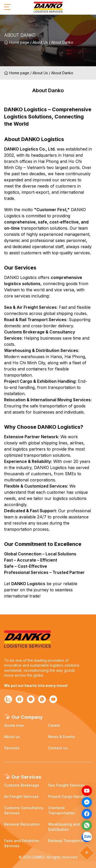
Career (54, 725)
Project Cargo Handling (69, 796)
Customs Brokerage (22, 785)
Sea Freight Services (67, 785)
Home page (17, 42)
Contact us (58, 748)
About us (12, 737)
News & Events (62, 737)
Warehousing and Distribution (64, 827)
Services (12, 748)
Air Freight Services (21, 796)
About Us (40, 42)
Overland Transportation (61, 810)
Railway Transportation (69, 841)
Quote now (14, 725)
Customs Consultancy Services (24, 810)
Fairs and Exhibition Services (22, 843)
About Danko (62, 42)
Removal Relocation (22, 824)
